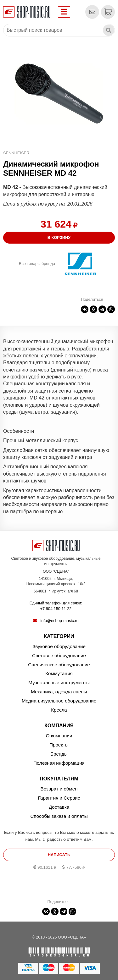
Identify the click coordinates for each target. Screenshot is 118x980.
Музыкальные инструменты (59, 683)
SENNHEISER (16, 153)
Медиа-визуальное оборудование (59, 701)
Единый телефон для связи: (56, 606)
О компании (59, 736)
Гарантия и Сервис (59, 798)
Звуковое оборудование (59, 646)
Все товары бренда (37, 264)
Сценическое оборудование (59, 665)
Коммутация (59, 673)
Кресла (59, 710)
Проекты (59, 745)
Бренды (59, 754)
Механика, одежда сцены (59, 692)
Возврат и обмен (59, 789)
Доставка (59, 807)
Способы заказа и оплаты (59, 816)
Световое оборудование (59, 655)
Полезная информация (59, 763)
